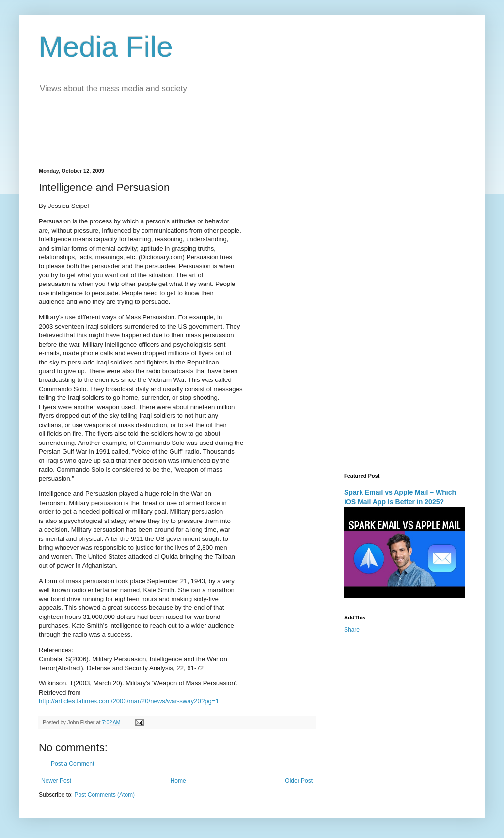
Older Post (299, 781)
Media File (106, 47)
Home (178, 781)
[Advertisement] (215, 129)
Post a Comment (72, 764)
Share (352, 630)
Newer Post (56, 781)
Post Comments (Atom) (104, 795)
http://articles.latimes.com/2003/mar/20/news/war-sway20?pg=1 (129, 701)
